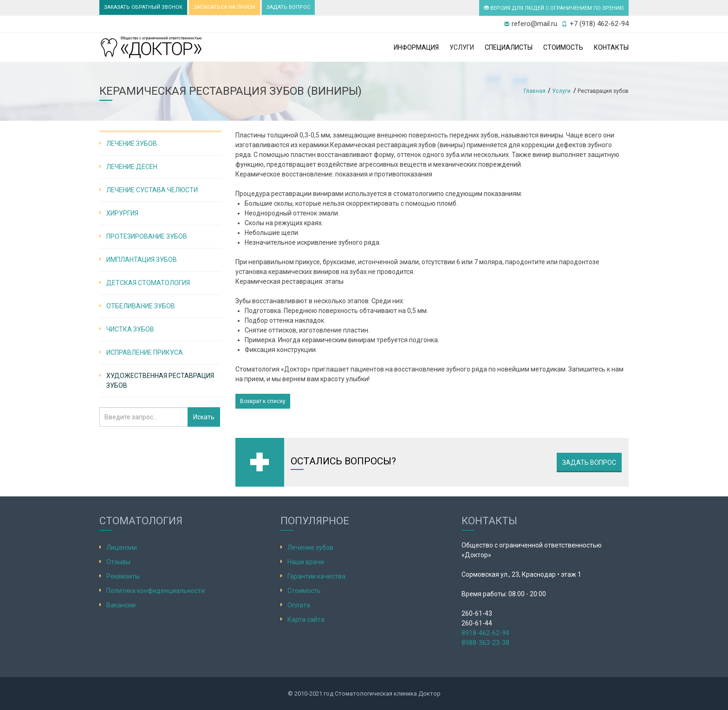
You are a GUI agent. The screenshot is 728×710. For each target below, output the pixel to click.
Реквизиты (123, 576)
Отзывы (118, 562)
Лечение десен (132, 167)
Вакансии (121, 605)
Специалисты (509, 47)
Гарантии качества (316, 576)
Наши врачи (306, 562)
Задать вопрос (589, 462)
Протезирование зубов (147, 236)
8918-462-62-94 (485, 633)
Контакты (611, 47)
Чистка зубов (130, 329)
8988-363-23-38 (485, 643)
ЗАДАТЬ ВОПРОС (288, 7)
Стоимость (563, 47)
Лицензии (122, 547)
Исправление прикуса (145, 352)
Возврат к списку (263, 401)
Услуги (462, 47)
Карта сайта (306, 619)
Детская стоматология (148, 283)
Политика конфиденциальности (156, 591)
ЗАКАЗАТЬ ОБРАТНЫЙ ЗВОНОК (143, 7)
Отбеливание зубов (141, 306)
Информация (416, 47)
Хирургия (122, 213)
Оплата (299, 605)
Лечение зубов (132, 143)
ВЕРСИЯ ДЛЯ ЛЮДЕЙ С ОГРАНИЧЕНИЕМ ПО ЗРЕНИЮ (554, 8)
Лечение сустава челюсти (152, 190)
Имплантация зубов (142, 260)
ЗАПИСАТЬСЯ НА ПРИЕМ (224, 7)
